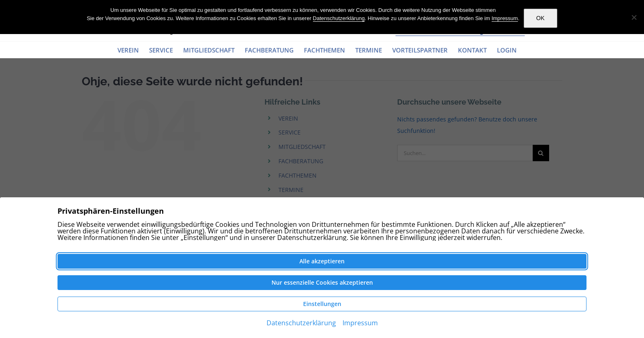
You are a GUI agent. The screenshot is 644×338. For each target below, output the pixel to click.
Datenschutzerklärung (339, 18)
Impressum (505, 18)
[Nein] (634, 17)
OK (540, 18)
